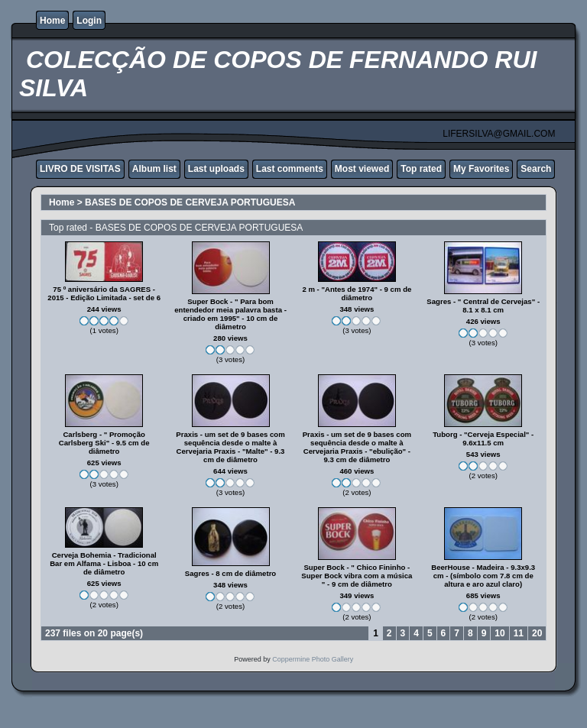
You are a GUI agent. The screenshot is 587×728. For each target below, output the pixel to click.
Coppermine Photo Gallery (313, 659)
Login (89, 21)
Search (536, 169)
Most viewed (362, 169)
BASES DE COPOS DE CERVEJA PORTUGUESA (190, 202)
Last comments (290, 169)
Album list (154, 169)
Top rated (421, 169)
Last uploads (216, 169)
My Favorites (481, 169)
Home (52, 21)
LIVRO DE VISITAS (80, 169)
